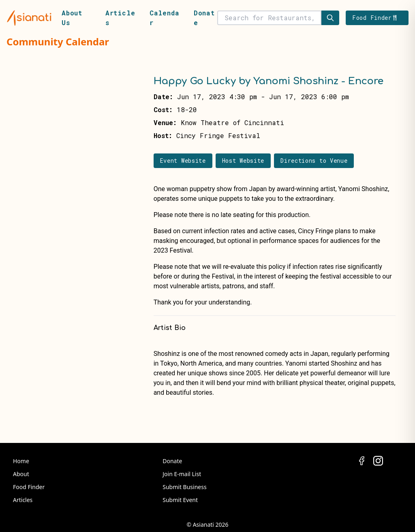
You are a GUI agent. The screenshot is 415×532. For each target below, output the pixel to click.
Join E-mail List (182, 474)
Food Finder (29, 487)
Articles (23, 500)
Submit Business (184, 487)
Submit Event (180, 500)
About (21, 474)
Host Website (243, 161)
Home (21, 461)
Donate (172, 461)
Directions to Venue (314, 161)
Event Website (183, 161)
